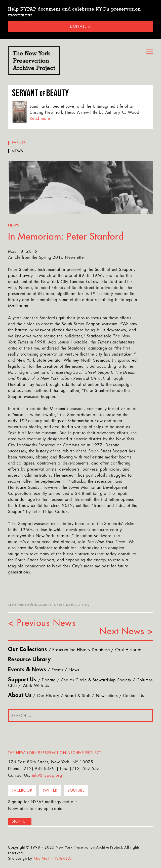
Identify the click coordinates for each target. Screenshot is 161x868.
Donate (49, 680)
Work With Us (36, 686)
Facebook (22, 790)
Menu (150, 51)
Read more (40, 119)
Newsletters (107, 696)
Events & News (27, 670)
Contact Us (133, 696)
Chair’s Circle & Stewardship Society (96, 680)
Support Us (22, 680)
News (18, 151)
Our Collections (28, 650)
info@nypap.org (47, 776)
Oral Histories (128, 650)
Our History (48, 696)
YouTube (76, 790)
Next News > (126, 632)
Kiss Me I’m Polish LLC (53, 859)
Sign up (20, 821)
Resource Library (29, 660)
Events (19, 143)
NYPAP (34, 61)
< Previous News (42, 624)
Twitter (50, 790)
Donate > (80, 26)
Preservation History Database (81, 650)
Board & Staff (77, 696)
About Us (20, 696)
